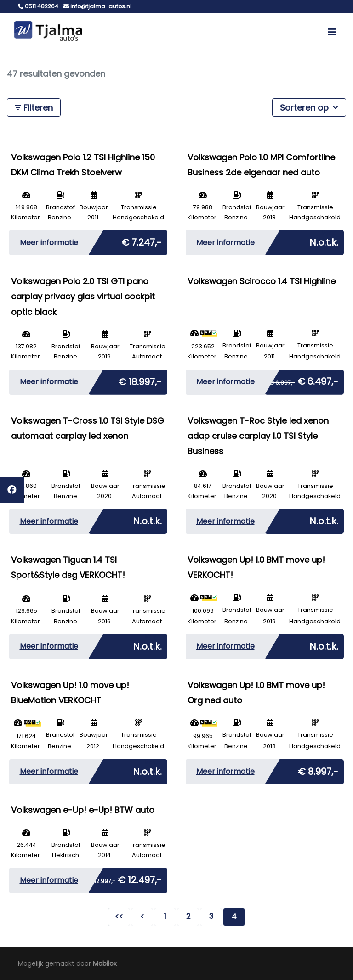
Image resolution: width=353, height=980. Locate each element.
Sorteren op (309, 107)
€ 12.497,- (125, 878)
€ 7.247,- (142, 241)
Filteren (34, 108)
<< (119, 916)
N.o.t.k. (324, 241)
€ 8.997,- (318, 770)
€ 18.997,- (140, 380)
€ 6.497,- (304, 380)
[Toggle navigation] (332, 32)
